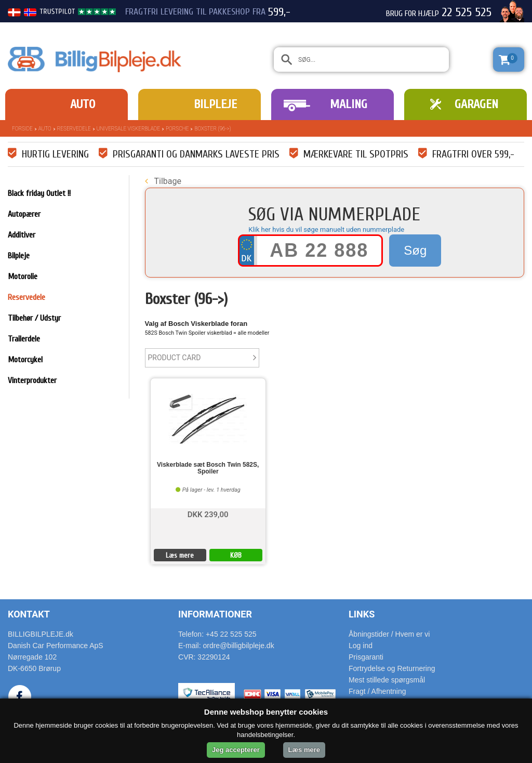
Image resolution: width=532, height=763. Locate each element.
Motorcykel (25, 360)
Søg (415, 250)
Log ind (361, 646)
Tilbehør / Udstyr (34, 318)
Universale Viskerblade (128, 129)
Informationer (215, 614)
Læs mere (180, 555)
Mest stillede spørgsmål (387, 680)
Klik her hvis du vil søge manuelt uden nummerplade (326, 229)
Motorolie (23, 277)
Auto (83, 104)
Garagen (476, 104)
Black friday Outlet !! (39, 193)
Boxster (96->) (212, 129)
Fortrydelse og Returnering (392, 668)
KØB (236, 555)
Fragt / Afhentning (377, 691)
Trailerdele (24, 339)
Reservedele (74, 129)
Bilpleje (215, 104)
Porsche (177, 129)
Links (362, 614)
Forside (22, 129)
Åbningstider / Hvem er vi (389, 634)
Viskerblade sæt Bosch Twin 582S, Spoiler (208, 468)
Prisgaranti (366, 657)
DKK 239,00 (208, 514)
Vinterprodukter (32, 380)
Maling (349, 104)
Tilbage (163, 181)
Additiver (22, 235)
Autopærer (24, 214)
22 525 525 (467, 12)
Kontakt (29, 614)
